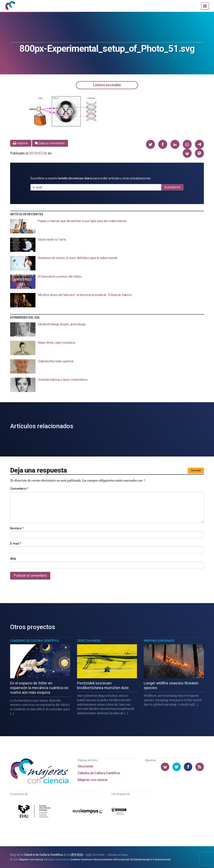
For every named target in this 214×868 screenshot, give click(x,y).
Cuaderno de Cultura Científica (34, 641)
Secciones (85, 766)
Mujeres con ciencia (93, 780)
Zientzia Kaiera (89, 641)
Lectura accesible (107, 85)
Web (13, 559)
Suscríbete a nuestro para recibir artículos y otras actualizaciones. (91, 178)
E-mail (16, 544)
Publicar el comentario (30, 576)
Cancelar (196, 470)
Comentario (19, 489)
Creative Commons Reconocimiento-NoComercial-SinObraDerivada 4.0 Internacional (120, 860)
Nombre (17, 528)
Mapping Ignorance (159, 641)
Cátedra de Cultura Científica (99, 773)
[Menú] (205, 6)
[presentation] (107, 226)
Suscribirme (172, 187)
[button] (150, 144)
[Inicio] (10, 6)
